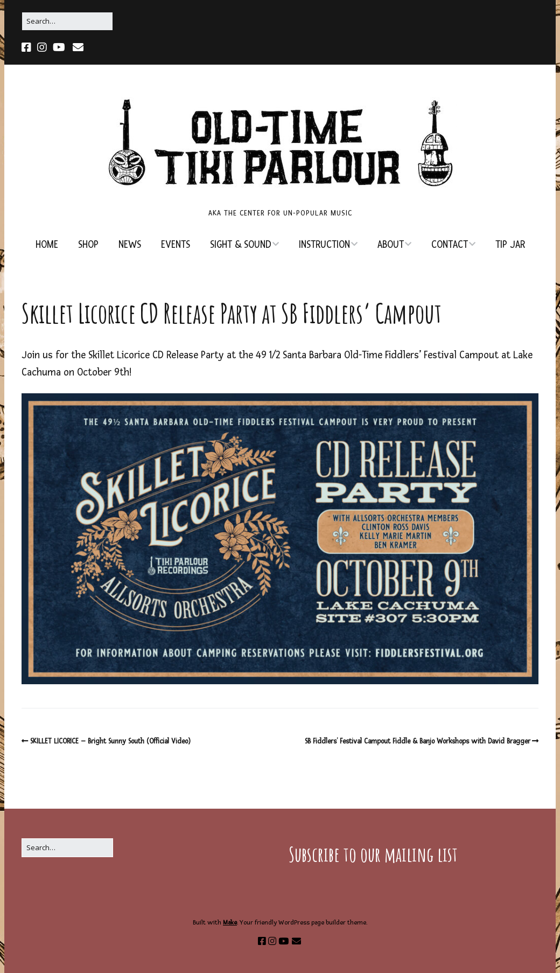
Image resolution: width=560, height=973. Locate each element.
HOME (47, 245)
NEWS (130, 245)
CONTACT (450, 245)
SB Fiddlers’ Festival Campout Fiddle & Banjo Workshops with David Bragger (418, 741)
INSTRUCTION (324, 245)
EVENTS (176, 245)
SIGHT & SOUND (241, 245)
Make (230, 923)
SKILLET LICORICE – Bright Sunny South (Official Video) (110, 741)
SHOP (88, 245)
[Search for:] (67, 21)
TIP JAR (510, 245)
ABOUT (391, 245)
